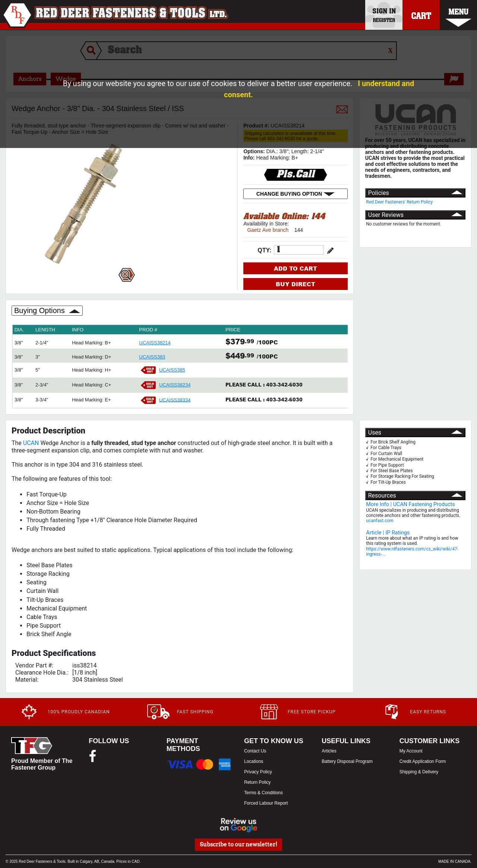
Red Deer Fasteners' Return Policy (399, 202)
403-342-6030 (284, 385)
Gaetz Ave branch (268, 230)
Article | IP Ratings (388, 533)
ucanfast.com (380, 521)
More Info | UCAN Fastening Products (410, 504)
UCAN (31, 443)
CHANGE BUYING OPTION (296, 194)
